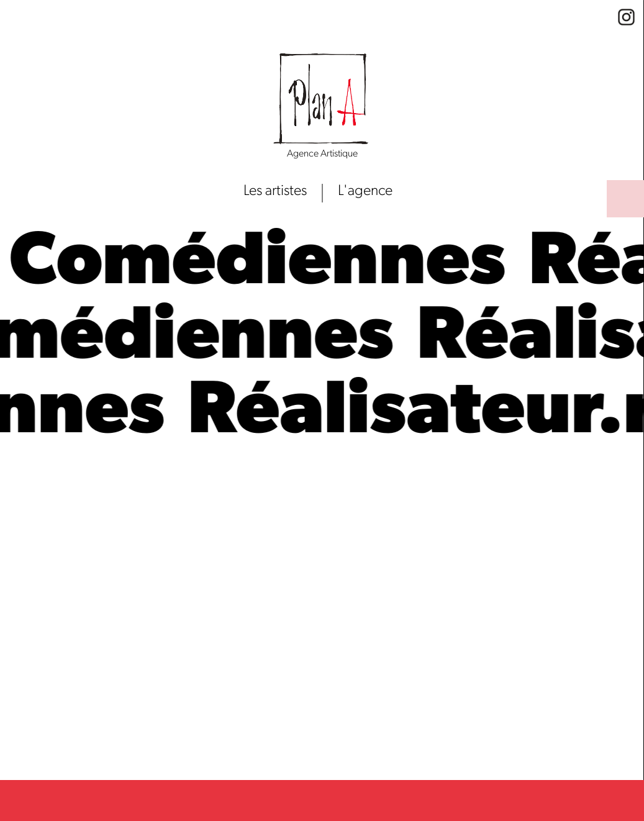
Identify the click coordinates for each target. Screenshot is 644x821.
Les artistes (275, 191)
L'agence (365, 191)
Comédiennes (267, 265)
